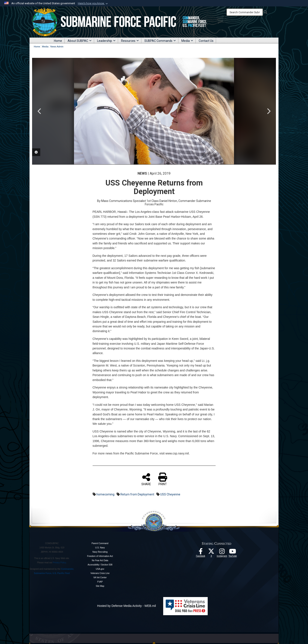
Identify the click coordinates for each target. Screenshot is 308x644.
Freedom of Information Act (100, 556)
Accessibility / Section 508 (100, 565)
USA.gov (100, 569)
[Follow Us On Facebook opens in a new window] (201, 552)
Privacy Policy (59, 563)
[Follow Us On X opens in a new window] (211, 552)
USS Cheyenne (170, 494)
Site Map (100, 586)
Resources (130, 41)
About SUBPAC (80, 41)
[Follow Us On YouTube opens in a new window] (233, 552)
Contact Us (206, 41)
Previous (40, 111)
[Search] (245, 12)
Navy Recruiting (100, 552)
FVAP (100, 582)
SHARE (146, 479)
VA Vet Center (100, 578)
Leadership (106, 41)
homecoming (105, 494)
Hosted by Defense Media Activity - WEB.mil (127, 606)
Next (268, 111)
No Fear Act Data (100, 560)
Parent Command (100, 543)
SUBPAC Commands (160, 41)
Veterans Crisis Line (100, 573)
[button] (93, 3)
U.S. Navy (100, 548)
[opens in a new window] (222, 552)
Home (58, 41)
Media (187, 41)
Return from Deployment (137, 494)
